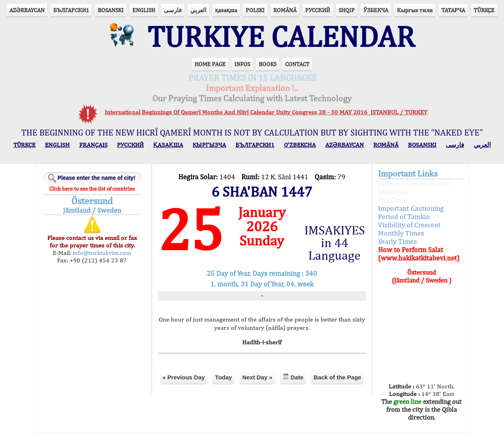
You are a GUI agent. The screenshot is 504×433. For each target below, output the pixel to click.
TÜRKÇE (484, 10)
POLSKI (255, 10)
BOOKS (268, 64)
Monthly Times (401, 233)
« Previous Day (184, 377)
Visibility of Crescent (409, 225)
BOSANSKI (111, 10)
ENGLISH (144, 10)
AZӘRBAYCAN (27, 10)
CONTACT (297, 64)
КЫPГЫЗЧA (209, 145)
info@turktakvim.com (101, 253)
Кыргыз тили (415, 10)
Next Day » (257, 377)
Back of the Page (338, 377)
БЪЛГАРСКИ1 (71, 10)
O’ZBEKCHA (300, 145)
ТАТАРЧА (453, 10)
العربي (198, 10)
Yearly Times (397, 241)
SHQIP (347, 10)
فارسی (173, 10)
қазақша (226, 10)
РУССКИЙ (318, 10)
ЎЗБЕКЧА (376, 10)
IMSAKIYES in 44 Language (335, 243)
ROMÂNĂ (285, 10)
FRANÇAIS (93, 145)
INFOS (242, 64)
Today (223, 377)
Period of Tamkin (404, 216)
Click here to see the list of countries (92, 189)
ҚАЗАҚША (168, 145)
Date (293, 377)
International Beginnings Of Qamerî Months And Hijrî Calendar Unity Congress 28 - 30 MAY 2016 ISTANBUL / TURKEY (266, 112)
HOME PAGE (210, 64)
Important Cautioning (411, 208)
